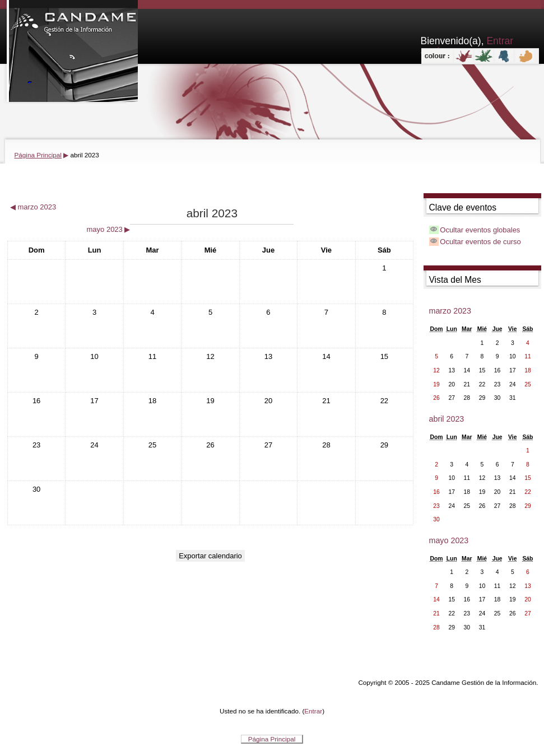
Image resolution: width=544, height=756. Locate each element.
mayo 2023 (449, 540)
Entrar (313, 711)
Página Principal (38, 155)
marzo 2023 (450, 311)
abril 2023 (84, 155)
